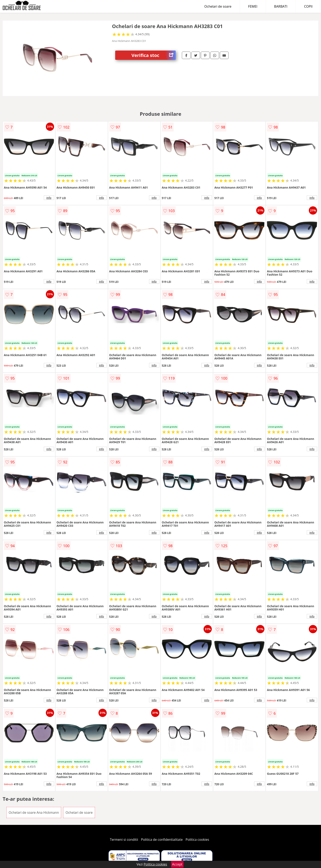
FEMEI (253, 6)
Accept (177, 864)
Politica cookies (197, 840)
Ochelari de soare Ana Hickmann (34, 812)
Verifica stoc (154, 55)
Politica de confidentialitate (162, 840)
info (49, 198)
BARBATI (281, 6)
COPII (308, 6)
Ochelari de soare (218, 6)
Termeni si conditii (124, 840)
